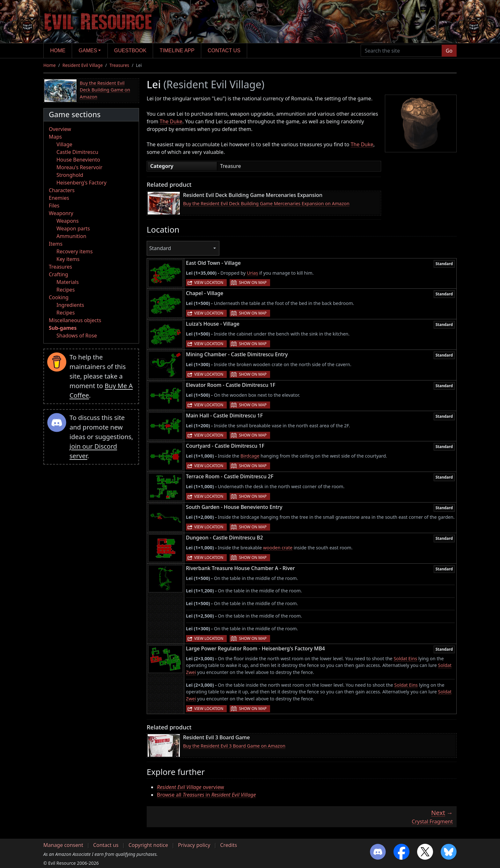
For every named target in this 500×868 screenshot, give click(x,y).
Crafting (59, 274)
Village (64, 144)
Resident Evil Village (83, 65)
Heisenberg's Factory (81, 183)
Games (88, 51)
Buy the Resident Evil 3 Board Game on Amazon (234, 746)
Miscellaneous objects (75, 320)
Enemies (59, 198)
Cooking (59, 297)
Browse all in (206, 795)
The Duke (171, 121)
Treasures (119, 65)
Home (58, 51)
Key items (68, 259)
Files (54, 206)
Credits (228, 845)
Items (56, 244)
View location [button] (209, 282)
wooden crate (278, 548)
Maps (55, 137)
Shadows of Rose (77, 336)
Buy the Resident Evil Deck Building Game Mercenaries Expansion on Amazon (266, 203)
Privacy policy (194, 845)
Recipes (66, 290)
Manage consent (63, 845)
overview (191, 787)
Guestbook (130, 51)
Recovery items (75, 251)
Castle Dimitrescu (77, 152)
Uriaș (252, 273)
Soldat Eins (405, 658)
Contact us (224, 51)
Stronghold (70, 175)
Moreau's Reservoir (79, 167)
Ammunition (71, 236)
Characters (62, 190)
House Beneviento (78, 160)
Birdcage (250, 456)
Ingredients (70, 305)
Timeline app (177, 51)
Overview (60, 129)
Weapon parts (73, 228)
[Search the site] (401, 51)
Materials (68, 282)
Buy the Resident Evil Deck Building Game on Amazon (105, 90)
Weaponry (61, 213)
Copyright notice (148, 845)
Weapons (68, 221)
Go (449, 51)
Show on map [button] (253, 282)
